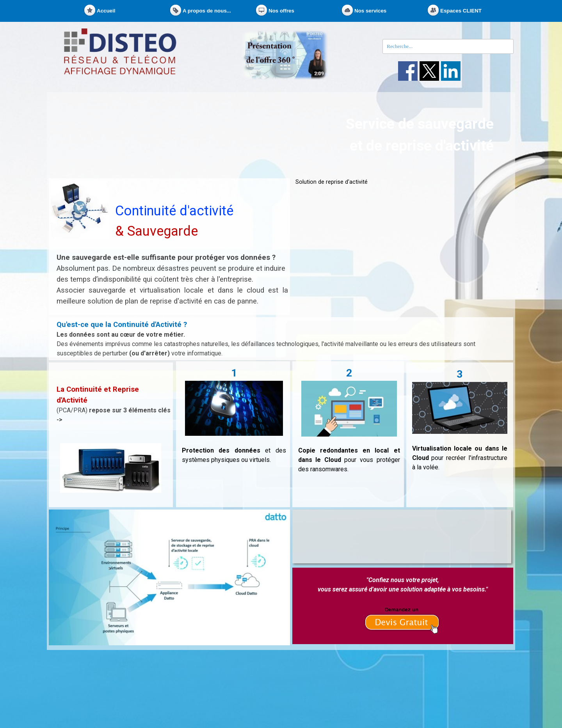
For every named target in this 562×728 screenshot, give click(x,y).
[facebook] (408, 71)
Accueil (106, 11)
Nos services (370, 11)
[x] (429, 71)
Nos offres (281, 11)
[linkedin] (451, 71)
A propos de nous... (207, 11)
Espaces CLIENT (461, 11)
